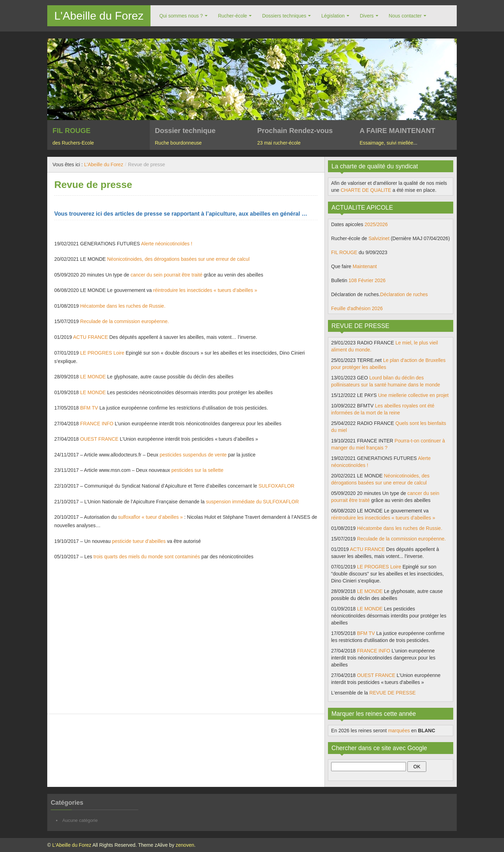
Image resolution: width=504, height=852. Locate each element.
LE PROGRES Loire (102, 353)
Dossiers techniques (284, 16)
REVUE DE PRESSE (392, 693)
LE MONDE (93, 377)
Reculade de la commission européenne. (125, 321)
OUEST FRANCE (99, 439)
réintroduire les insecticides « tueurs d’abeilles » (205, 290)
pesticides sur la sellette (198, 470)
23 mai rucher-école (279, 143)
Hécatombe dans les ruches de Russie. (123, 306)
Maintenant (365, 266)
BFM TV (89, 408)
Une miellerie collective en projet (413, 395)
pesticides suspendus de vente (193, 455)
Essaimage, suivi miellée (387, 143)
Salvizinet (379, 238)
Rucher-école (233, 16)
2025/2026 (376, 224)
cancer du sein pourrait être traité (166, 275)
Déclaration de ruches (404, 294)
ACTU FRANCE (91, 337)
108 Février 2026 (367, 280)
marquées (399, 731)
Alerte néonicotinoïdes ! (167, 244)
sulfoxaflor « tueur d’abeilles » (150, 517)
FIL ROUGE (344, 252)
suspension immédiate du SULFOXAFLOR (253, 502)
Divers (367, 16)
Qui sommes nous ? (181, 16)
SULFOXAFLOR (276, 486)
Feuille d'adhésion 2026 (357, 308)
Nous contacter (405, 16)
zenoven (185, 845)
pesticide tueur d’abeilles (139, 541)
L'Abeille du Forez (99, 16)
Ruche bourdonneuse (178, 143)
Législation (333, 16)
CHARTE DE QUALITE (366, 190)
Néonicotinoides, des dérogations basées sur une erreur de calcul (178, 259)
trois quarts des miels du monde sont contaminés (147, 557)
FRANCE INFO (97, 424)
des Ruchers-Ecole (73, 143)
